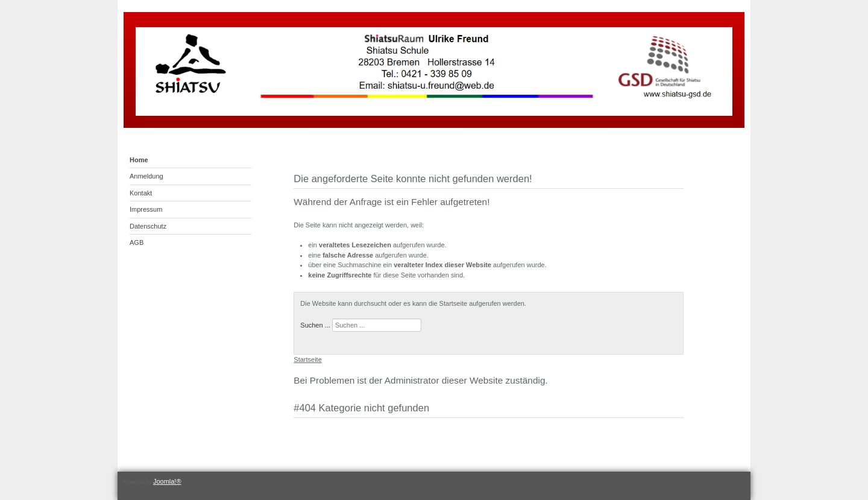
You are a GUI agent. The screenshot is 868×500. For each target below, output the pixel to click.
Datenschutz (148, 226)
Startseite (307, 359)
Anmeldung (146, 176)
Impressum (146, 209)
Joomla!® (167, 481)
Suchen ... (315, 325)
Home (139, 160)
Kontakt (141, 193)
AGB (137, 242)
